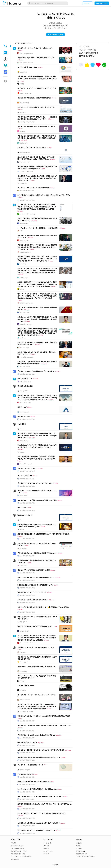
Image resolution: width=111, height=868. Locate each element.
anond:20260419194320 (27, 738)
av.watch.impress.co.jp (26, 357)
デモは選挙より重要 (24, 774)
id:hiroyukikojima (25, 770)
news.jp (22, 84)
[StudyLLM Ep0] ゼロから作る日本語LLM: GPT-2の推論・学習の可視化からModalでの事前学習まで (36, 158)
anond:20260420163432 (27, 573)
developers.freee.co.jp (26, 171)
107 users (24, 140)
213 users (51, 782)
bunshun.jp (23, 183)
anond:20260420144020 (27, 588)
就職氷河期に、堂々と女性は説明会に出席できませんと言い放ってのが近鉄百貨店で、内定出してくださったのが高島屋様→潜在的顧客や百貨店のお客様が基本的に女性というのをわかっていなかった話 (37, 332)
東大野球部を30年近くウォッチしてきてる (32, 592)
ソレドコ (46, 854)
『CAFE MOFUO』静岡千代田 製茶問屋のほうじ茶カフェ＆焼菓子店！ (37, 561)
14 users (60, 500)
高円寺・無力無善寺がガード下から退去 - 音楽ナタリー (36, 126)
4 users (22, 81)
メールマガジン (48, 851)
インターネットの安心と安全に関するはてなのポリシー (93, 51)
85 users (20, 90)
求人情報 (79, 848)
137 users (62, 228)
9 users (56, 585)
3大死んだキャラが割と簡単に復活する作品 (32, 782)
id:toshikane (23, 429)
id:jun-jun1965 (24, 391)
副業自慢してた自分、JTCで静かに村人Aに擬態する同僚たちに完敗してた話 (44, 716)
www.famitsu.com (25, 403)
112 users (20, 275)
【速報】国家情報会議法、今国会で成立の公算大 (34, 98)
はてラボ (46, 846)
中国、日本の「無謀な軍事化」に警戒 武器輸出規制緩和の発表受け (37, 309)
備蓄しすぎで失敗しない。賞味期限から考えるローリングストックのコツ (37, 618)
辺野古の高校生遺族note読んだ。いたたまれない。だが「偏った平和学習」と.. (45, 804)
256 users (34, 221)
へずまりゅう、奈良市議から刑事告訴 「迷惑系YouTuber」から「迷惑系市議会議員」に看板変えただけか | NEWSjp (37, 79)
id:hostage (23, 690)
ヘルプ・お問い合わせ (17, 848)
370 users (35, 774)
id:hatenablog (24, 631)
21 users (20, 50)
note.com (22, 112)
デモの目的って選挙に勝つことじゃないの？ (33, 600)
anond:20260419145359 (27, 784)
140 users (57, 577)
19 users (52, 159)
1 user (55, 626)
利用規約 (13, 843)
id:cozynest (23, 622)
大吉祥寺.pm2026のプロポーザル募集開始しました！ (36, 647)
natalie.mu (23, 131)
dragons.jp (23, 264)
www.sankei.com (25, 367)
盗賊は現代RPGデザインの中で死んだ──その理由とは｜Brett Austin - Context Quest (37, 525)
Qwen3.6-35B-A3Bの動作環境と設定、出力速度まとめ (36, 666)
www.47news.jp (24, 103)
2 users (25, 493)
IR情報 (78, 846)
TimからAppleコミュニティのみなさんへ (32, 148)
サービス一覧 (47, 843)
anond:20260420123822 (27, 603)
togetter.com (23, 143)
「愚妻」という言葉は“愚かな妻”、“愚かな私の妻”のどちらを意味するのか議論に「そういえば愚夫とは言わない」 (37, 138)
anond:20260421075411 (27, 479)
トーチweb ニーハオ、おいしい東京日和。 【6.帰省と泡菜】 (38, 228)
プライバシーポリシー (17, 846)
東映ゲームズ (22, 407)
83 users (40, 335)
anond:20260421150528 (27, 374)
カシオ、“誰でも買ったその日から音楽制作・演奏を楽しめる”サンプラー (37, 353)
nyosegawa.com (25, 162)
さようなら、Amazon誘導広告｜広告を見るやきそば (36, 107)
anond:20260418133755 (27, 833)
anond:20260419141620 (27, 809)
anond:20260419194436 (27, 745)
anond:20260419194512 (27, 753)
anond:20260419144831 (27, 799)
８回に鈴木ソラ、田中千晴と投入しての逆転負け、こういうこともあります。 (37, 658)
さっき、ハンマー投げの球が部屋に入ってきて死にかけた (37, 789)
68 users (31, 238)
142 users (20, 60)
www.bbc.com (24, 240)
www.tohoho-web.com (27, 190)
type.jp (22, 289)
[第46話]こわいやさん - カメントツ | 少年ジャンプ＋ (35, 48)
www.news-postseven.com (28, 643)
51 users (54, 98)
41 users (20, 728)
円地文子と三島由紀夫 (25, 386)
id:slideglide (23, 549)
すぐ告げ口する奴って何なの (27, 468)
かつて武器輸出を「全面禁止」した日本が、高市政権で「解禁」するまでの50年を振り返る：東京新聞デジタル (37, 458)
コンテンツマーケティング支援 (85, 856)
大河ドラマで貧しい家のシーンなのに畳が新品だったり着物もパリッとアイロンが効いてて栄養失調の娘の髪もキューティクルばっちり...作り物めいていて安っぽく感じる (37, 270)
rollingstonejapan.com (26, 303)
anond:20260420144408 (27, 580)
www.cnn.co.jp (24, 348)
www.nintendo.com (26, 93)
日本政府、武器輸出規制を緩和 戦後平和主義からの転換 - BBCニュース (37, 236)
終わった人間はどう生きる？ (27, 742)
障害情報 (46, 848)
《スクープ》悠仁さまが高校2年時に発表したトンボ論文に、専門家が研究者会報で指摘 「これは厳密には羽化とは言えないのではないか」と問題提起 (37, 638)
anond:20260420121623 (27, 612)
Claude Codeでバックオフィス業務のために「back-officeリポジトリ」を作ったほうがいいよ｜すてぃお (37, 446)
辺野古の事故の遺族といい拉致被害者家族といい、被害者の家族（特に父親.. (44, 534)
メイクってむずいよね (25, 476)
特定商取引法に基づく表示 (19, 851)
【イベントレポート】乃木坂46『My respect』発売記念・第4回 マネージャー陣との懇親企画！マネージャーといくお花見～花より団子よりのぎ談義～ (37, 706)
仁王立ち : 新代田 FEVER (26, 685)
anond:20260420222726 (27, 503)
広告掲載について (82, 854)
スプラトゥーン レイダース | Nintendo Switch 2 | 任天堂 (37, 88)
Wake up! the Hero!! (25, 515)
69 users (27, 310)
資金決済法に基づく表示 (18, 854)
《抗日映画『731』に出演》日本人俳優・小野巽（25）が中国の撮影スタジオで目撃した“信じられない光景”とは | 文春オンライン (37, 178)
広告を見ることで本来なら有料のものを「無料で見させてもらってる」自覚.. (44, 195)
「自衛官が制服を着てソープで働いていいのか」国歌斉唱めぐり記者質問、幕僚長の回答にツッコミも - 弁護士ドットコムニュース (37, 247)
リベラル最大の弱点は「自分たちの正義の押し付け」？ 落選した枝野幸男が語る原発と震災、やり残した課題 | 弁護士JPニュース (37, 435)
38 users (33, 417)
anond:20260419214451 (27, 730)
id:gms (22, 520)
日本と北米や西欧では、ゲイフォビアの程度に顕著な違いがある (39, 796)
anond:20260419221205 (27, 721)
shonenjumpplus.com (26, 53)
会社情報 (79, 843)
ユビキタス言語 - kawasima (27, 67)
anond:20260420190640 (27, 539)
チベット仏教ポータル (25, 379)
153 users (26, 546)
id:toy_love (23, 681)
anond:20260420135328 (27, 595)
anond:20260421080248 (27, 471)
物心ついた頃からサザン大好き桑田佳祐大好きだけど (36, 577)
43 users (50, 261)
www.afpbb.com (25, 312)
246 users (20, 449)
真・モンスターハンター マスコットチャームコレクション (37, 696)
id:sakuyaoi (23, 565)
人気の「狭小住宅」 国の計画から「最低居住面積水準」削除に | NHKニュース (37, 219)
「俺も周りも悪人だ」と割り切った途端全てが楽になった (37, 553)
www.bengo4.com (25, 252)
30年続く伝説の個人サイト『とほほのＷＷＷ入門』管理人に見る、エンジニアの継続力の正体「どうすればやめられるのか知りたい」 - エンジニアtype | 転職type (37, 284)
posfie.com (23, 338)
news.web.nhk (24, 223)
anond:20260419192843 (27, 760)
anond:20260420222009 (27, 510)
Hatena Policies (15, 859)
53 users (36, 379)
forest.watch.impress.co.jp (27, 214)
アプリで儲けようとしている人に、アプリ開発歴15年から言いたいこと (42, 813)
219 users (38, 345)
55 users (20, 536)
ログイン (87, 3)
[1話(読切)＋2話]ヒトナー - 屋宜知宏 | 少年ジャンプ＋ (36, 58)
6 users (35, 476)
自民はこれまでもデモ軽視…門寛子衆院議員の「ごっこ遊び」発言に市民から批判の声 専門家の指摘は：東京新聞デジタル (37, 319)
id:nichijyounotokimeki (26, 711)
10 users (60, 553)
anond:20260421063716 (27, 419)
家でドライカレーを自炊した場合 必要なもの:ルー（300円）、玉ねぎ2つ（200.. (45, 725)
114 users (27, 321)
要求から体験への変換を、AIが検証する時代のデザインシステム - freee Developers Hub (37, 168)
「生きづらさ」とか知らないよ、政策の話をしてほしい (36, 735)
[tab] (5, 46)
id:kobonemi (23, 496)
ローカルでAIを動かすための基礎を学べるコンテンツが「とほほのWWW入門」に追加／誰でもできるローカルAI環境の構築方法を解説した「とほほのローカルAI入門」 (37, 207)
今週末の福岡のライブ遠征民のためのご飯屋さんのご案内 (37, 500)
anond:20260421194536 (27, 200)
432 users (41, 743)
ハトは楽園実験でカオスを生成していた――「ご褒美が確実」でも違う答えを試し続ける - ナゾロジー (37, 118)
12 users (20, 128)
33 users (60, 789)
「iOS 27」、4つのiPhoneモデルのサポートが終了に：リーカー (37, 492)
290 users (31, 249)
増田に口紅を (22, 507)
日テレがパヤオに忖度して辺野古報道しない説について (36, 830)
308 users (20, 609)
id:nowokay (23, 671)
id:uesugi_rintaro (25, 662)
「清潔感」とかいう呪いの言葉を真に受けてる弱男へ (36, 371)
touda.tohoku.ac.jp (25, 381)
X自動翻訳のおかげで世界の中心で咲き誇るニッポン (35, 585)
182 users (51, 600)
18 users (20, 109)
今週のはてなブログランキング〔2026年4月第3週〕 (35, 626)
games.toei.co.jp (24, 412)
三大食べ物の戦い (24, 416)
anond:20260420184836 (27, 556)
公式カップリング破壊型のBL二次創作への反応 (34, 570)
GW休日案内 (22, 424)
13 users (40, 67)
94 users (53, 286)
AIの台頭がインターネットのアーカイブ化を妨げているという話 (37, 545)
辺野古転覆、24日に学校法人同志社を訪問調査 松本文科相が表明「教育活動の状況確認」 (37, 363)
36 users (46, 765)
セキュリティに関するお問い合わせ (21, 856)
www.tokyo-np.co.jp (26, 324)
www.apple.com (25, 152)
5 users (43, 169)
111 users (44, 364)
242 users (32, 438)
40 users (50, 592)
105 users (32, 180)
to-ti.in (22, 231)
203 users (20, 816)
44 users (52, 188)
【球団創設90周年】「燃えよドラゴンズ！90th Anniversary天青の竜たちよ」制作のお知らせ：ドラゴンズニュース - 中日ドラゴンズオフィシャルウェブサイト (37, 259)
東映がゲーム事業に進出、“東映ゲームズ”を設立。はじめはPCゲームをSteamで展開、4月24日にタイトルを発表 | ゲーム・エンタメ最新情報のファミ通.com (37, 397)
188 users (57, 371)
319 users (68, 750)
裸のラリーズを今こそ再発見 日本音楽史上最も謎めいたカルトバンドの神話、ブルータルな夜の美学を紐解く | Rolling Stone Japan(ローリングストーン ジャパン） (37, 296)
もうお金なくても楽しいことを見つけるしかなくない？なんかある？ (41, 750)
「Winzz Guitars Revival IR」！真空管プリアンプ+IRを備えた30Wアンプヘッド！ (37, 677)
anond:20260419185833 (27, 777)
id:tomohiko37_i (25, 700)
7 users (19, 461)
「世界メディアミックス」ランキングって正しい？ (35, 483)
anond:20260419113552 (27, 818)
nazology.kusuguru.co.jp (27, 122)
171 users (51, 400)
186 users (32, 354)
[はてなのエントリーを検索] (48, 3)
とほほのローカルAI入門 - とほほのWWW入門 (33, 188)
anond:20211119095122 (27, 486)
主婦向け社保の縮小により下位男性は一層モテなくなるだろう (39, 757)
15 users (51, 119)
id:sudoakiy (23, 652)
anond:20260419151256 (27, 792)
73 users (65, 797)
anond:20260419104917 (27, 826)
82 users (49, 148)
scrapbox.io (23, 72)
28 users (43, 527)
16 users (40, 468)
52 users (63, 823)
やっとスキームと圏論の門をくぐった (30, 765)
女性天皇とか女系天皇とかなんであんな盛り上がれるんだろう (39, 823)
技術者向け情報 (81, 851)
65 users (30, 407)
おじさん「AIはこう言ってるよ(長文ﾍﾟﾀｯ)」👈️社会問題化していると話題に (43, 607)
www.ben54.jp (24, 440)
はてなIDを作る (102, 3)
